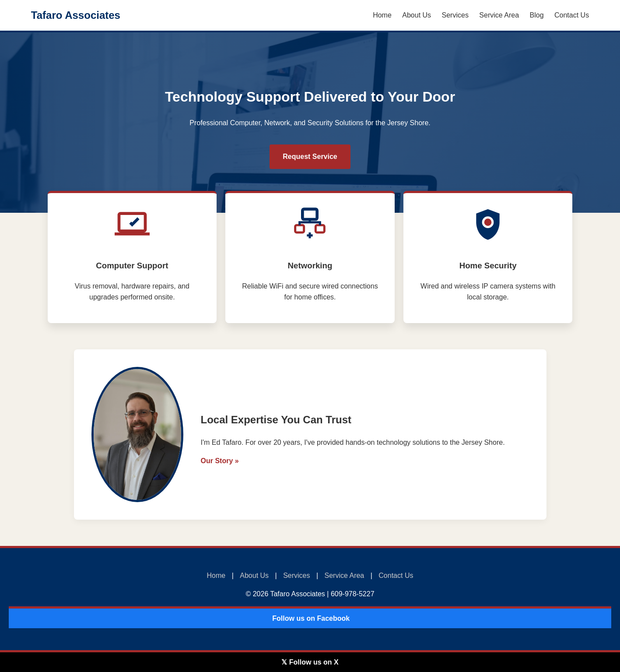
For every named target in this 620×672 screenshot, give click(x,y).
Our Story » (220, 461)
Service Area (499, 15)
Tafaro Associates (76, 15)
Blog (537, 15)
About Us (417, 15)
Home (382, 15)
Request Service (310, 157)
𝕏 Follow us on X (310, 662)
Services (455, 15)
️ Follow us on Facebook (310, 618)
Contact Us (572, 15)
